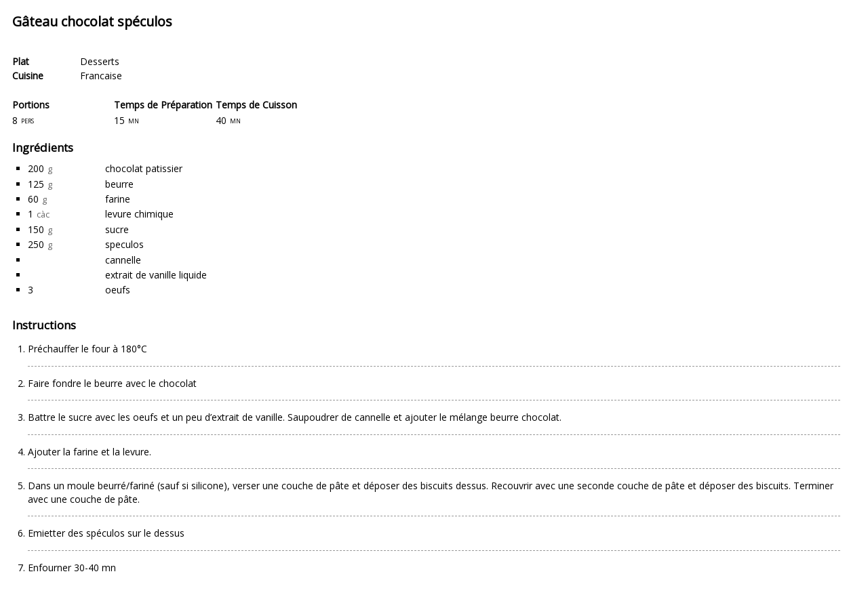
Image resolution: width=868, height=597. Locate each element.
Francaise (101, 76)
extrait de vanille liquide (156, 275)
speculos (124, 244)
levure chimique (139, 214)
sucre (117, 229)
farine (118, 199)
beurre (119, 184)
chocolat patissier (144, 168)
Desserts (100, 61)
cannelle (123, 260)
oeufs (118, 290)
